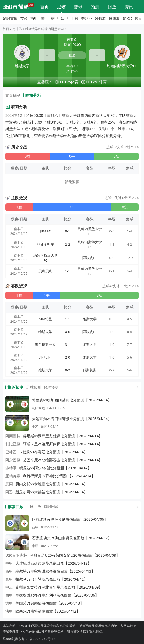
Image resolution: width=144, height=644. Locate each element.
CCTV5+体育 (96, 82)
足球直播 (61, 7)
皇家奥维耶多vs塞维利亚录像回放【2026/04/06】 (57, 595)
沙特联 (101, 19)
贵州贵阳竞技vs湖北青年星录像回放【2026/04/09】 (59, 587)
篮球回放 (51, 506)
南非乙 (17, 29)
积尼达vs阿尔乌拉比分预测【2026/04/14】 (55, 468)
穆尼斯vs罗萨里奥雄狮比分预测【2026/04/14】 (63, 436)
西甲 (34, 19)
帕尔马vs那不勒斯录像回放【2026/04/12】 (51, 579)
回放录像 (112, 7)
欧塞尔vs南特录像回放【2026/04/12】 (48, 611)
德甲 (44, 19)
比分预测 (95, 7)
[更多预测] (136, 387)
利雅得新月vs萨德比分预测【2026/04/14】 (59, 476)
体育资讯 (129, 7)
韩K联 (128, 19)
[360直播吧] (16, 7)
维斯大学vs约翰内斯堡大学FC (46, 29)
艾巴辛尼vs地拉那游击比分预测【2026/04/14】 (63, 460)
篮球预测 (51, 387)
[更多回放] (136, 507)
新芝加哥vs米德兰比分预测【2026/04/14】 (51, 492)
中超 (75, 19)
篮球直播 (78, 7)
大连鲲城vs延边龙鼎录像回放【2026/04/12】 (53, 563)
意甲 (54, 19)
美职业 (87, 19)
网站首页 (45, 7)
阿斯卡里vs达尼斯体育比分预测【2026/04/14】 (63, 444)
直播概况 (13, 95)
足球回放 (34, 506)
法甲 (65, 19)
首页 (6, 29)
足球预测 (34, 387)
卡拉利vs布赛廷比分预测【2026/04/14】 (53, 452)
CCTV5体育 (69, 82)
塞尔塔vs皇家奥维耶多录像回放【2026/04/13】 (55, 571)
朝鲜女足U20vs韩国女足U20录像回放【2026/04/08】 (75, 555)
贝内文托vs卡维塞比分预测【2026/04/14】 (51, 484)
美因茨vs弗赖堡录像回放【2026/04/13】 (50, 603)
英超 (24, 19)
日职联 (114, 19)
